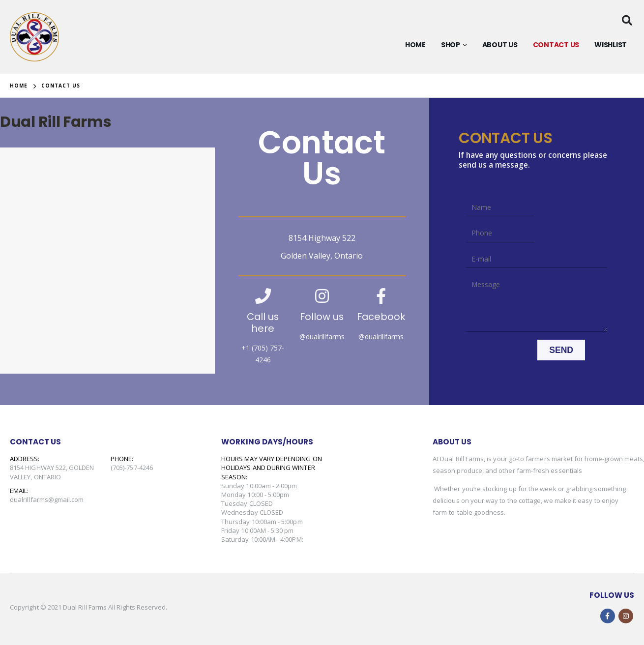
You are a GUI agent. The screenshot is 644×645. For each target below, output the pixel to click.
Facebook (608, 616)
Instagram (626, 616)
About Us (500, 45)
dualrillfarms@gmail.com (47, 499)
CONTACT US (556, 45)
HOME (415, 45)
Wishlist (611, 45)
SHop (451, 45)
